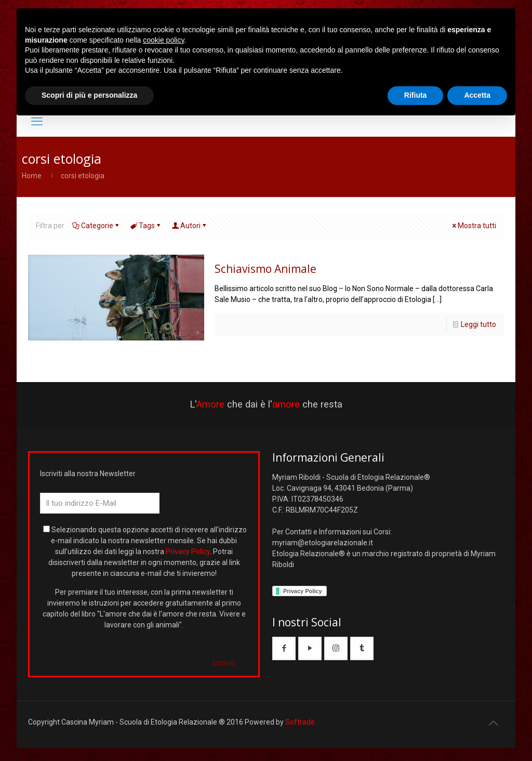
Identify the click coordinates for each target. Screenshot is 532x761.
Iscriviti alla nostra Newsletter (88, 474)
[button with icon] (284, 648)
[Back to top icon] (493, 723)
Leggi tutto (478, 324)
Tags (146, 226)
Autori (190, 226)
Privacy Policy (188, 552)
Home (32, 176)
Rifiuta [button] (416, 95)
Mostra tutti (473, 226)
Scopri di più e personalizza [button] (89, 95)
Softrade (300, 722)
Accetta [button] (477, 95)
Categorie (96, 226)
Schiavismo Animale (265, 269)
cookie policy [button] (163, 40)
